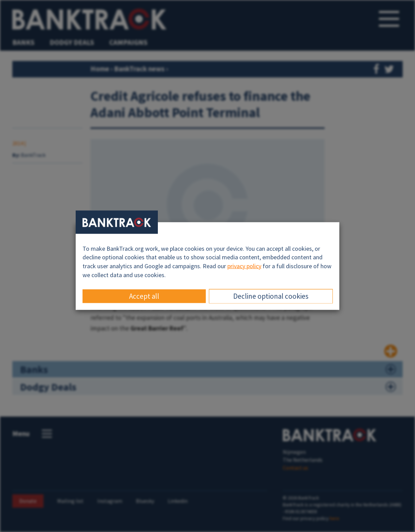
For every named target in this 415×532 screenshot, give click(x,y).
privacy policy (244, 266)
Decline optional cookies (271, 296)
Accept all (144, 296)
